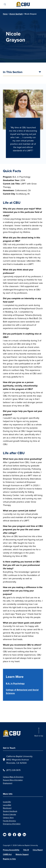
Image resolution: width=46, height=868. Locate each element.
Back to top (39, 736)
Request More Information (13, 780)
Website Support (22, 854)
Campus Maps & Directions (13, 777)
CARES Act (7, 854)
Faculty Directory (9, 821)
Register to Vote (9, 859)
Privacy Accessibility (11, 850)
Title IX (26, 850)
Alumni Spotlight (16, 14)
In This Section (13, 72)
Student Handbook (10, 811)
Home (5, 14)
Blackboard (7, 808)
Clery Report (38, 850)
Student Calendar (10, 814)
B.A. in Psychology (15, 683)
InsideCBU (7, 802)
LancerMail (7, 805)
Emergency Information (12, 824)
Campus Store (8, 818)
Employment (8, 783)
